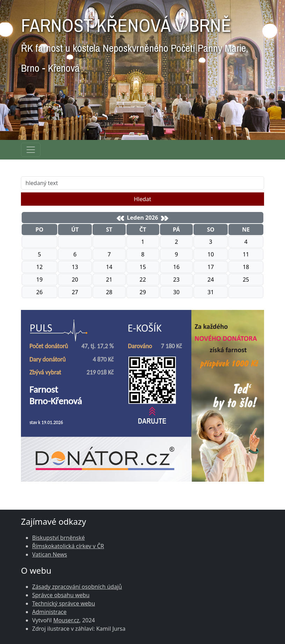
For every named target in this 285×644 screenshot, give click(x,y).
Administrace (49, 612)
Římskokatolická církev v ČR (68, 546)
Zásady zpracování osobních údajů (77, 587)
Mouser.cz (66, 620)
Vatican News (50, 554)
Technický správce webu (64, 603)
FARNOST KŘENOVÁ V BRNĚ (135, 42)
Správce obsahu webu (61, 595)
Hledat (142, 199)
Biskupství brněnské (59, 538)
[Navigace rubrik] (31, 150)
